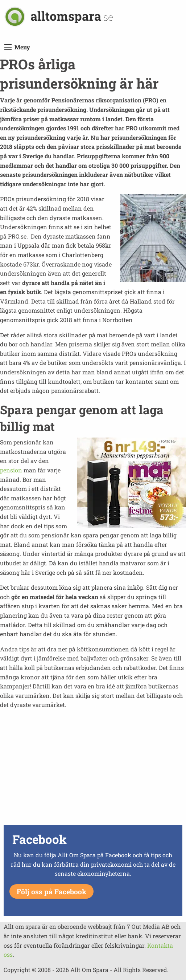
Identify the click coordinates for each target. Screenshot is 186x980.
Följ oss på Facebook (51, 892)
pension (11, 470)
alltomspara (72, 16)
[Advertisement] (93, 772)
